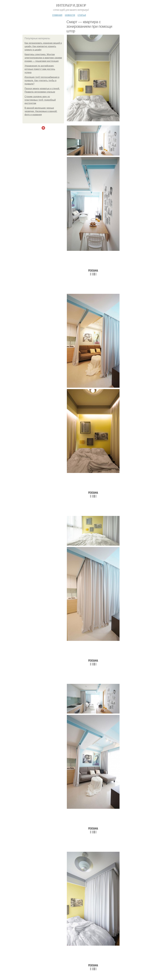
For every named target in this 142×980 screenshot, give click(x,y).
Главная (57, 15)
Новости (70, 15)
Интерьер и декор (71, 5)
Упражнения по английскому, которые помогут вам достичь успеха (40, 69)
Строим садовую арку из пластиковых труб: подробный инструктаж (40, 100)
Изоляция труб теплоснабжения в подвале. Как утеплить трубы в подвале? (42, 80)
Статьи (82, 15)
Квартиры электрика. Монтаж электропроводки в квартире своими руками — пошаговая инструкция (43, 58)
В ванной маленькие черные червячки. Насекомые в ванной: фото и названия (41, 111)
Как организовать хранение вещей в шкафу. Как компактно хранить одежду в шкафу (43, 46)
